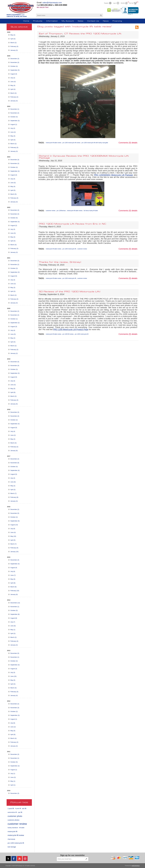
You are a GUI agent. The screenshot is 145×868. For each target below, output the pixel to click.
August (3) (14, 74)
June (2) (13, 132)
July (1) (13, 773)
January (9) (14, 594)
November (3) (15, 62)
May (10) (13, 536)
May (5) (13, 389)
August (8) (14, 618)
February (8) (14, 497)
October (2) (14, 420)
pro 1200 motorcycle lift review (71, 143)
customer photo (15, 816)
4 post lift (18, 808)
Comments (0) (125, 143)
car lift (20, 812)
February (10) (15, 591)
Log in (115, 3)
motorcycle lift (13, 832)
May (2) (13, 35)
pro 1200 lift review (68, 334)
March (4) (14, 93)
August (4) (14, 175)
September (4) (15, 171)
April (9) (13, 734)
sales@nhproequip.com (52, 3)
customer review (17, 824)
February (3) (14, 46)
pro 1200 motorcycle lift (16, 843)
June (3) (13, 284)
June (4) (13, 82)
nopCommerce (136, 866)
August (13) (14, 525)
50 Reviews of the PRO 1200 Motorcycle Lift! (70, 292)
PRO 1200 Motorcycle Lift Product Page (71, 330)
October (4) (14, 66)
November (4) (15, 366)
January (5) (14, 404)
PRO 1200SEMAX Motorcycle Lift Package (113, 175)
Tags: (41, 143)
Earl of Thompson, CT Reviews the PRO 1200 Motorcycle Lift (80, 34)
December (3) (15, 59)
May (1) (13, 630)
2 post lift (11, 808)
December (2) (15, 311)
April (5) (13, 190)
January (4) (14, 101)
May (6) (13, 579)
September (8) (15, 614)
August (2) (14, 225)
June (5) (13, 183)
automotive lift (12, 812)
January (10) (14, 552)
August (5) (14, 276)
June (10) (13, 676)
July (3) (13, 229)
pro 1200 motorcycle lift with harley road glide (95, 143)
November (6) (15, 463)
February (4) (14, 198)
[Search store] (68, 15)
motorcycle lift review (16, 835)
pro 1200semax (61, 211)
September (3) (15, 121)
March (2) (14, 43)
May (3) (13, 136)
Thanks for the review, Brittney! (60, 262)
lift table (22, 828)
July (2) (13, 78)
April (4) (13, 89)
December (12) (15, 603)
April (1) (13, 785)
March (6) (14, 587)
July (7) (13, 622)
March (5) (14, 194)
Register (106, 3)
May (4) (13, 85)
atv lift (24, 808)
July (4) (13, 179)
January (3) (14, 50)
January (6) (14, 451)
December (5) (15, 362)
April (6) (13, 392)
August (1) (14, 124)
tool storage (12, 847)
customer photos (14, 820)
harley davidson (13, 828)
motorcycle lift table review (53, 143)
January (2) (14, 353)
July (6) (13, 529)
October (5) (14, 218)
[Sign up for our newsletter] (71, 859)
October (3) (14, 268)
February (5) (14, 548)
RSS (137, 27)
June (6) (13, 482)
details (134, 143)
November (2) (15, 113)
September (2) (15, 323)
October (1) (14, 319)
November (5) (15, 513)
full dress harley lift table (91, 211)
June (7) (13, 575)
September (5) (15, 70)
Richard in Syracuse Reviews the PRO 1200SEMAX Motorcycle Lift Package (84, 157)
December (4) (15, 210)
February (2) (14, 97)
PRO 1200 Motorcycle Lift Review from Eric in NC (72, 224)
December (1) (15, 109)
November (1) (15, 607)
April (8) (13, 583)
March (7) (14, 493)
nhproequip (11, 839)
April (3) (13, 39)
